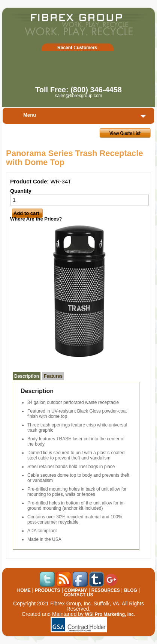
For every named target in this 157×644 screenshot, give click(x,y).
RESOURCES (106, 590)
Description (27, 376)
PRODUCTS (47, 590)
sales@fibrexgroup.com (78, 96)
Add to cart (26, 213)
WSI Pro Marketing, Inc (109, 614)
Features (53, 376)
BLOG (131, 590)
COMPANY (76, 590)
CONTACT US (79, 595)
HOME (24, 590)
